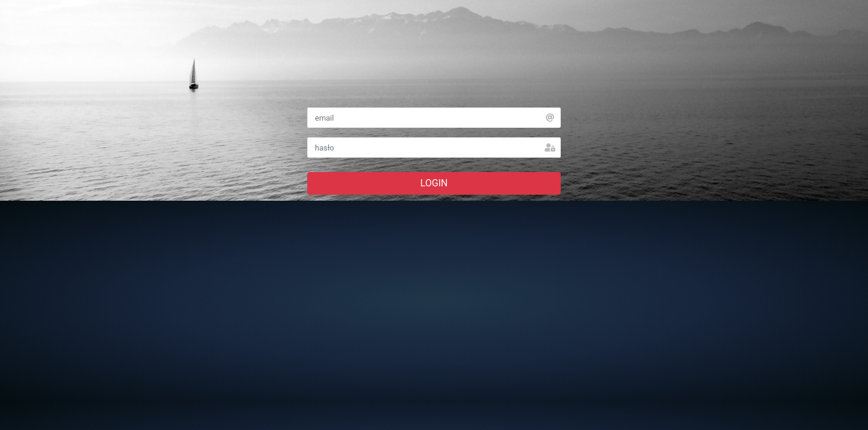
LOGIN (434, 183)
